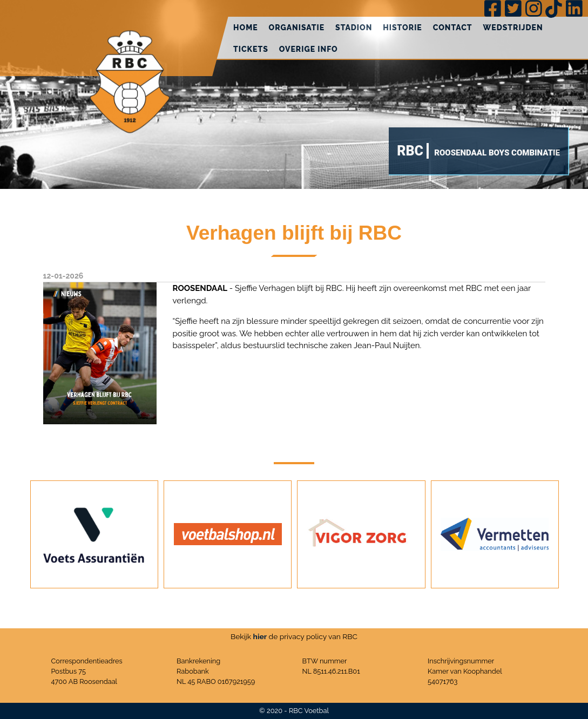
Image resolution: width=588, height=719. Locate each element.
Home (246, 28)
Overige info (309, 49)
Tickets (251, 49)
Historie (402, 28)
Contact (453, 28)
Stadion (354, 28)
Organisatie (297, 28)
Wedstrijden (513, 28)
